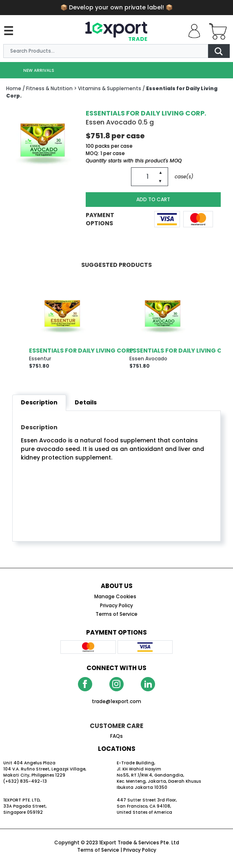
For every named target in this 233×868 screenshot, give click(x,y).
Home (14, 88)
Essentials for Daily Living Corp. (146, 113)
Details (86, 402)
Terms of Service (98, 850)
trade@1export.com (116, 701)
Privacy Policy (140, 850)
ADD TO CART (153, 199)
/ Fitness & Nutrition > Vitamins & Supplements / (84, 88)
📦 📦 (116, 7)
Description (39, 402)
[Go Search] (219, 51)
